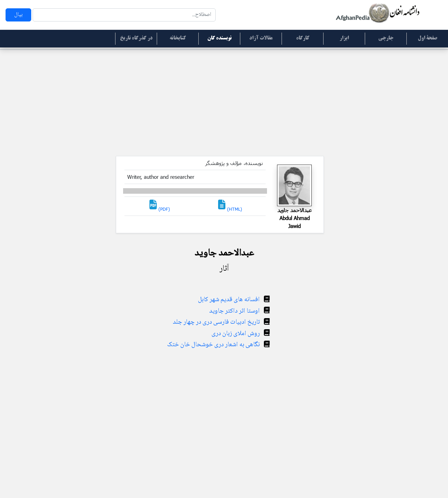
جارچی (386, 38)
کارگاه (303, 38)
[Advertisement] (224, 104)
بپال (18, 15)
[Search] (124, 15)
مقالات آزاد (261, 38)
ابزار (344, 38)
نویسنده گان (219, 38)
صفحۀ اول (428, 38)
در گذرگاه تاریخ (136, 38)
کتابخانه (178, 38)
